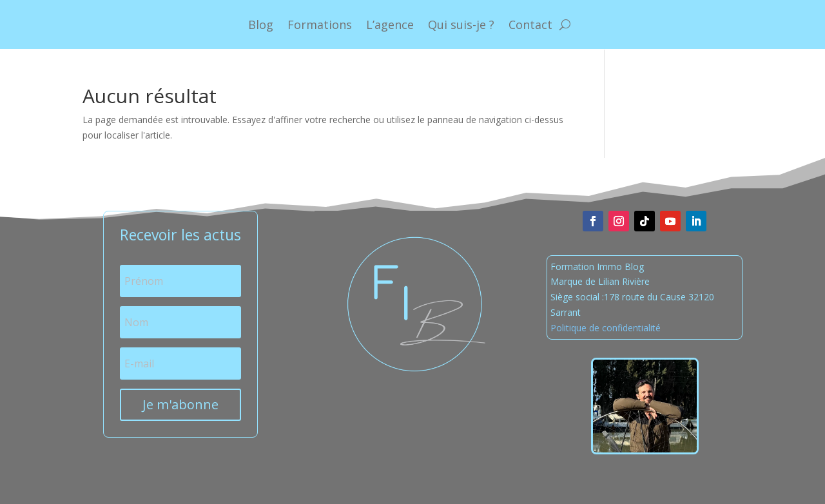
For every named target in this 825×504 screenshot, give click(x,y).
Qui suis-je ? (461, 24)
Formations (320, 24)
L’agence (390, 24)
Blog (261, 24)
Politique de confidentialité (606, 328)
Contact (530, 24)
